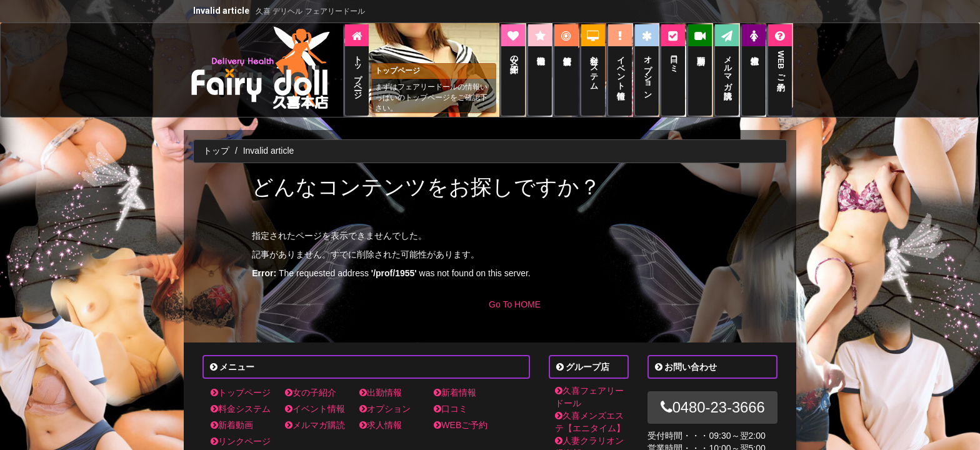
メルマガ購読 (315, 412)
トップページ (241, 379)
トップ (216, 137)
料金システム (241, 396)
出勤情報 (381, 379)
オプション (385, 396)
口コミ (451, 396)
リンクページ (241, 428)
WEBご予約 (461, 412)
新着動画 (232, 412)
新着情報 (455, 379)
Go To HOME (515, 291)
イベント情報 (315, 396)
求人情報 (381, 412)
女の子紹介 (311, 379)
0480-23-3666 (713, 394)
